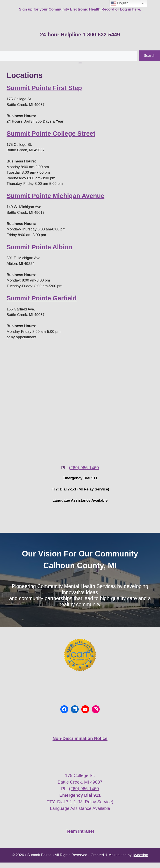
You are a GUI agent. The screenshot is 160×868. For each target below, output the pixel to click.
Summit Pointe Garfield (42, 298)
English (119, 4)
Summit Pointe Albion (39, 247)
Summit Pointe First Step (44, 88)
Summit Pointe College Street (51, 134)
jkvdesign (140, 855)
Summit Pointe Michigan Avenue (55, 196)
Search (150, 56)
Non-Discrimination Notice (80, 738)
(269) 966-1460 (84, 468)
